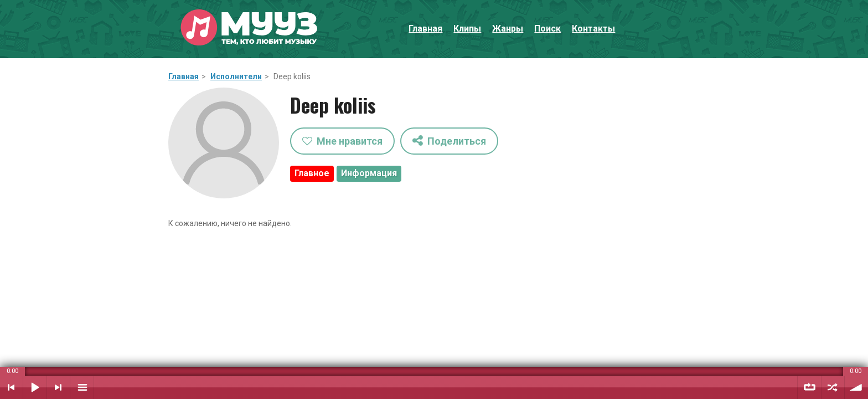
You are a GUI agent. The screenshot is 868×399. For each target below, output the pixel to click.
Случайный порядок (833, 387)
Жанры (508, 29)
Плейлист (82, 387)
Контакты (593, 29)
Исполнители (236, 76)
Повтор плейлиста (809, 387)
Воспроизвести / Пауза (35, 387)
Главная (425, 29)
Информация (369, 173)
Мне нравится (342, 141)
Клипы (467, 29)
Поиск (547, 29)
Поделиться (449, 140)
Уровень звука (856, 387)
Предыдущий (11, 387)
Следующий (58, 387)
